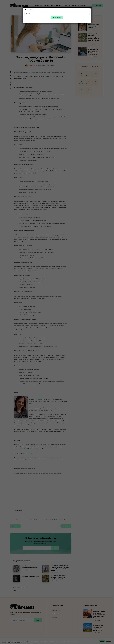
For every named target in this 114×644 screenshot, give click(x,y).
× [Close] (91, 8)
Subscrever (57, 17)
